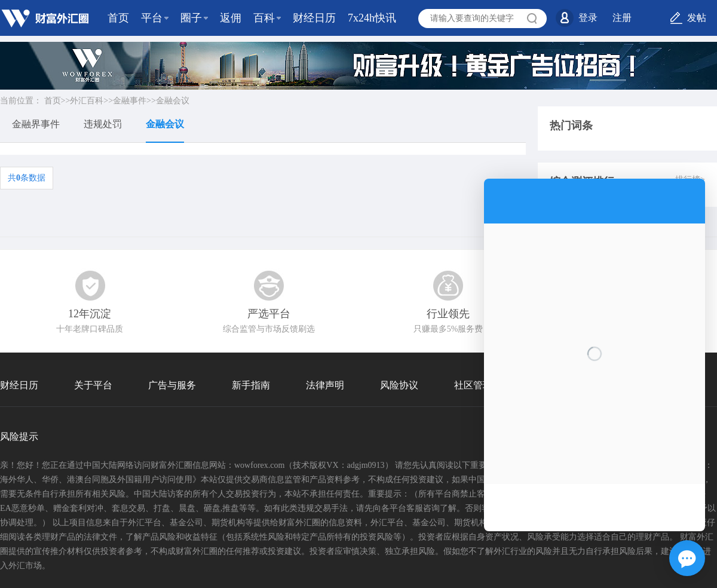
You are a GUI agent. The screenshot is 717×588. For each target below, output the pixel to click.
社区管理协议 (483, 385)
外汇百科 (87, 101)
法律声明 (325, 385)
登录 (588, 18)
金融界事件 (36, 124)
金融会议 (173, 101)
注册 (622, 18)
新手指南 (251, 385)
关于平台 (93, 385)
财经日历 (314, 18)
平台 (152, 18)
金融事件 (130, 101)
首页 (118, 18)
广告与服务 (172, 385)
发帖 (697, 18)
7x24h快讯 (372, 18)
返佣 (231, 18)
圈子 (191, 18)
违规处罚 (103, 124)
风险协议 (399, 385)
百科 (264, 18)
